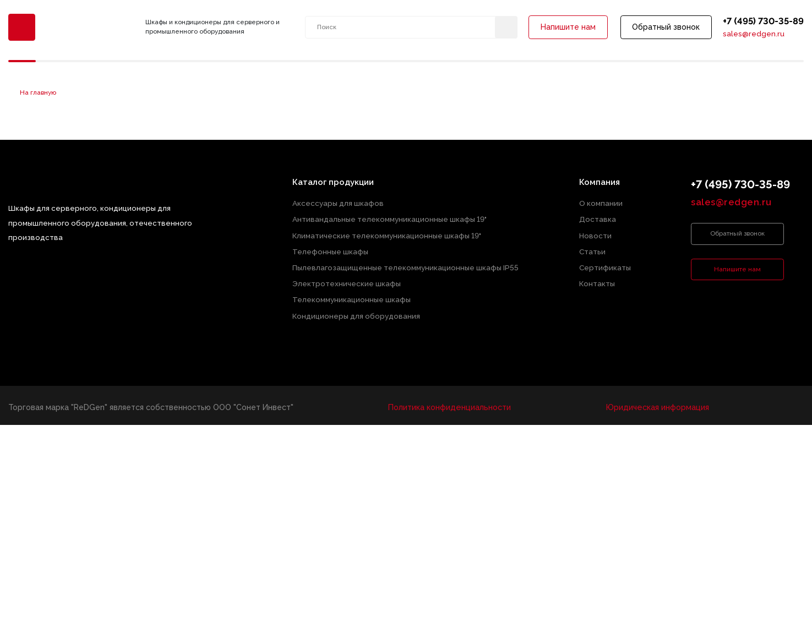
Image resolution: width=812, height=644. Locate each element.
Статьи (592, 250)
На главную (38, 93)
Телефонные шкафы (331, 250)
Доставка (598, 219)
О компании (601, 203)
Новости (595, 234)
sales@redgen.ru (753, 34)
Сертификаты (605, 266)
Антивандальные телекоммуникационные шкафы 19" (390, 219)
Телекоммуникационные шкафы (352, 296)
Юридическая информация (657, 403)
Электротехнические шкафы (347, 281)
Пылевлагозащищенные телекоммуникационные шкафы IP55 (405, 266)
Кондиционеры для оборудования (357, 312)
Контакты (597, 281)
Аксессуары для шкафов (339, 203)
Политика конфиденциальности (450, 403)
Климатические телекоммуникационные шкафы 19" (387, 234)
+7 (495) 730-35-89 (763, 21)
